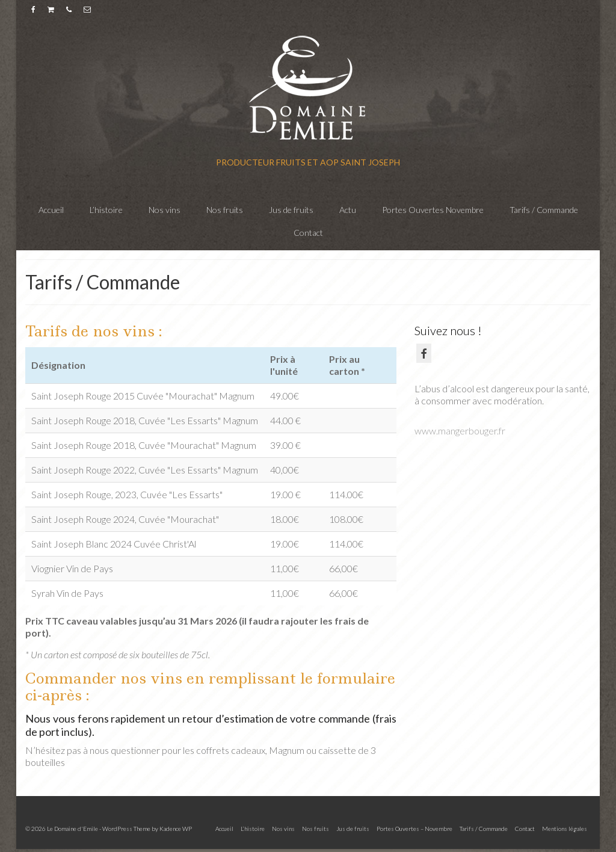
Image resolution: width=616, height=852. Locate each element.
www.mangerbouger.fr (460, 431)
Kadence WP (176, 829)
